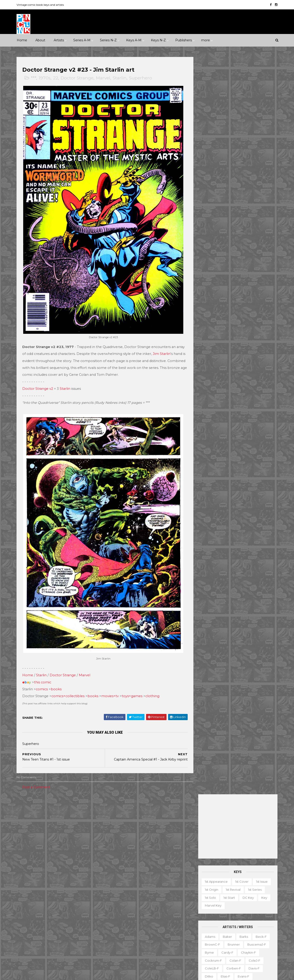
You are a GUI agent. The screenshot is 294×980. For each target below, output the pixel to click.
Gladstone (50, 900)
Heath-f (235, 263)
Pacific (46, 916)
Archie (40, 868)
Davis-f (253, 231)
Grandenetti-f (256, 255)
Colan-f (235, 223)
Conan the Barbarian (157, 860)
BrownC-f (212, 207)
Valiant (25, 932)
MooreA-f (212, 310)
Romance (52, 841)
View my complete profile (235, 868)
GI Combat (116, 884)
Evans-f (243, 239)
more (206, 40)
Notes (248, 925)
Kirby (246, 278)
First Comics (58, 892)
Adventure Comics (151, 836)
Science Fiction (79, 841)
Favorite (264, 901)
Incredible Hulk (120, 900)
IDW (42, 908)
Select (240, 933)
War (47, 849)
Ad (217, 893)
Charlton (88, 868)
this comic (43, 672)
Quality (79, 916)
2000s (41, 825)
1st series (254, 152)
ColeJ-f (254, 223)
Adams (209, 199)
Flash (172, 876)
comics (42, 679)
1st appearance (216, 144)
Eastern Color (31, 884)
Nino (208, 318)
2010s (57, 825)
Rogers (210, 342)
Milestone (116, 817)
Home (22, 40)
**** (52, 809)
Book (231, 893)
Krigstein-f (212, 286)
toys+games (133, 686)
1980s (87, 817)
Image (57, 908)
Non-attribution (225, 925)
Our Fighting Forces (123, 924)
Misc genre (29, 841)
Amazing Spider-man (124, 844)
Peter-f (210, 326)
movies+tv (111, 686)
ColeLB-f (211, 231)
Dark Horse (41, 876)
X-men (113, 955)
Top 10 (226, 941)
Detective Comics (144, 868)
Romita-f (229, 342)
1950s (40, 817)
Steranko (250, 374)
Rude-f (210, 350)
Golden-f (231, 255)
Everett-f (211, 247)
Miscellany (256, 917)
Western (64, 849)
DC (23, 876)
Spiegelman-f (253, 366)
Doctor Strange (78, 78)
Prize (63, 916)
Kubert (233, 286)
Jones (250, 271)
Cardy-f (227, 215)
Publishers (184, 40)
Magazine (204, 917)
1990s (24, 825)
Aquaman (155, 844)
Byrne (209, 215)
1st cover (241, 144)
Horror (61, 833)
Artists (59, 40)
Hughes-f (211, 271)
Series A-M (82, 40)
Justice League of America (129, 916)
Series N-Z (108, 40)
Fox (77, 892)
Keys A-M (134, 40)
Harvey (26, 908)
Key (264, 160)
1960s (55, 817)
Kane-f (230, 278)
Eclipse (54, 884)
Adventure (76, 825)
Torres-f (210, 390)
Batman (136, 852)
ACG (24, 868)
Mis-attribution (229, 917)
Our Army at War (169, 916)
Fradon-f (253, 247)
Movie (135, 817)
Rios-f (251, 334)
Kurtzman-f (254, 286)
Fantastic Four (150, 876)
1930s (80, 809)
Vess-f (264, 390)
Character (250, 893)
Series (257, 933)
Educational (222, 901)
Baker (227, 199)
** (30, 809)
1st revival (232, 152)
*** (34, 78)
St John (26, 924)
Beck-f (260, 199)
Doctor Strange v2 (38, 384)
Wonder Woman (121, 947)
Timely (65, 924)
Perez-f (245, 318)
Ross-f (249, 342)
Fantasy (43, 833)
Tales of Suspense (150, 932)
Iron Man (145, 900)
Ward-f (210, 398)
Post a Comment (37, 777)
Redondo (232, 334)
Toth (227, 390)
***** (65, 809)
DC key (247, 160)
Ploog (228, 326)
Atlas (55, 868)
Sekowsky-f (232, 350)
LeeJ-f (209, 295)
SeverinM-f (213, 358)
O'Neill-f (225, 318)
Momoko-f (251, 302)
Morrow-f (234, 310)
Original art (205, 933)
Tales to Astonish (121, 940)
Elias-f (225, 239)
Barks (243, 199)
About (40, 40)
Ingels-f (232, 271)
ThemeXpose (41, 974)
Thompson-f (236, 382)
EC (73, 876)
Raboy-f (211, 334)
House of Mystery (122, 892)
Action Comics (119, 836)
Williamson (231, 398)
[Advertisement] (237, 89)
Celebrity (115, 809)
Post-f (245, 326)
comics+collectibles (69, 686)
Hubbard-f (257, 263)
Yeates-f (251, 406)
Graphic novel (247, 909)
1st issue (261, 144)
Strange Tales (119, 932)
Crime (25, 833)
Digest (201, 901)
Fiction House (31, 892)
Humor (79, 833)
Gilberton (27, 900)
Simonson (259, 358)
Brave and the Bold (164, 852)
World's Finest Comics (157, 947)
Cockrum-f (213, 223)
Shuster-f (236, 358)
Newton (255, 310)
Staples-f (211, 374)
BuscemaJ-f (256, 207)
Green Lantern (143, 884)
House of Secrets (156, 892)
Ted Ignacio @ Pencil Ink (240, 862)
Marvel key (212, 168)
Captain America (121, 860)
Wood (209, 406)
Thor (144, 940)
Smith (209, 366)
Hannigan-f (213, 263)
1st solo (210, 160)
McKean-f (212, 302)
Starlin (120, 78)
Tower (82, 924)
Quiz (224, 933)
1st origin (211, 152)
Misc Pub (27, 916)
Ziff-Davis (63, 932)
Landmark (175, 809)
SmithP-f (227, 366)
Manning (228, 295)
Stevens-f (212, 382)
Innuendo (153, 809)
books (57, 679)
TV (212, 941)
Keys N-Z (158, 40)
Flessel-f (232, 247)
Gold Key (72, 900)
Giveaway (221, 909)
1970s (45, 78)
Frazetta (210, 255)
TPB (199, 941)
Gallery (201, 909)
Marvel (104, 78)
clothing (153, 686)
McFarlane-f (252, 295)
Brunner (233, 207)
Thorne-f (260, 382)
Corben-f (233, 231)
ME (72, 908)
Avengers (116, 852)
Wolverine (163, 940)
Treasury (244, 941)
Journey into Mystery (124, 908)
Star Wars (153, 924)
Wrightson (229, 406)
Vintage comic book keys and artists (41, 5)
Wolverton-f (256, 398)
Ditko (208, 239)
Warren (43, 932)
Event (134, 809)
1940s (24, 817)
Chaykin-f (248, 215)
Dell (60, 876)
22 (56, 78)
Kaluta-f (210, 278)
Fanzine (245, 901)
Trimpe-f (245, 390)
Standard (46, 924)
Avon (70, 868)
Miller (231, 302)
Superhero (141, 78)
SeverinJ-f (257, 350)
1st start (229, 160)
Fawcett (73, 884)
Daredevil (116, 868)
